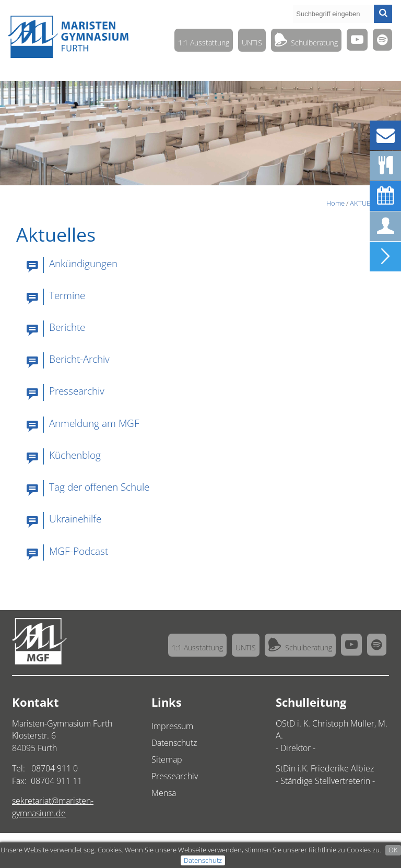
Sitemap (167, 759)
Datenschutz (203, 860)
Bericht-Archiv (79, 359)
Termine (67, 295)
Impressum (172, 726)
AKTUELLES (367, 203)
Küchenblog (75, 455)
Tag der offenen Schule (99, 487)
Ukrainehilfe (75, 519)
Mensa (164, 793)
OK (393, 850)
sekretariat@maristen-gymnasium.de (53, 807)
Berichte (67, 327)
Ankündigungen (83, 263)
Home (335, 203)
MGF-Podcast (79, 551)
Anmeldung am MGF (94, 423)
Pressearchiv (77, 391)
